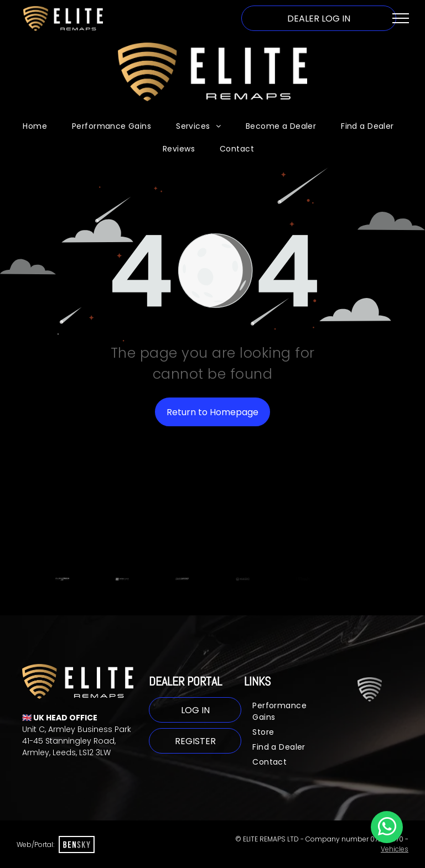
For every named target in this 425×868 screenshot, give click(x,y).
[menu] (401, 18)
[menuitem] (39, 126)
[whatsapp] (387, 828)
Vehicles (395, 849)
